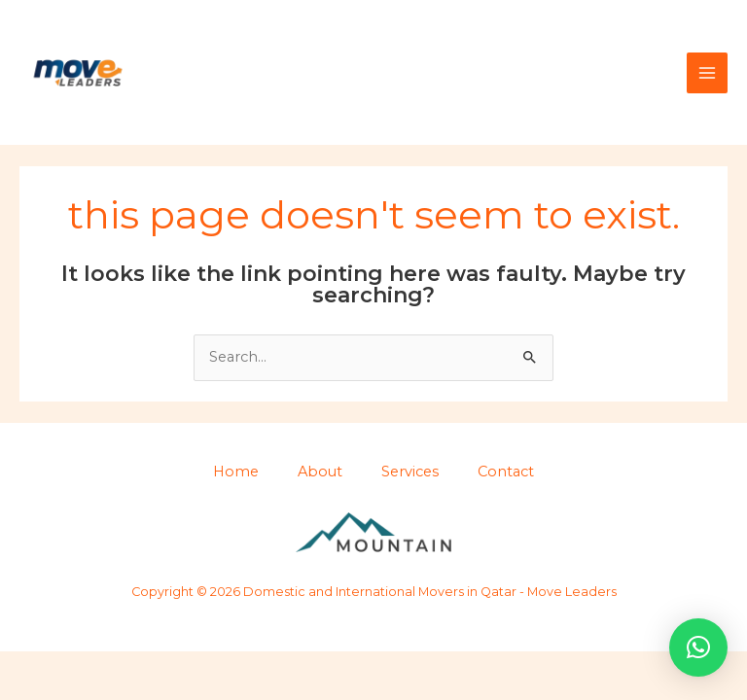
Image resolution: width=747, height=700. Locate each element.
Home (236, 472)
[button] (698, 647)
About (320, 472)
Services (410, 472)
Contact (506, 472)
